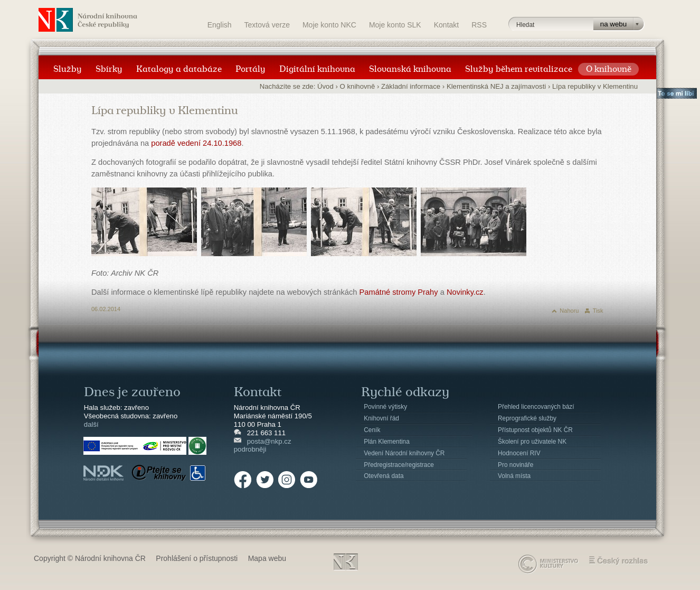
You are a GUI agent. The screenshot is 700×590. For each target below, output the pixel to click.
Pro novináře (515, 465)
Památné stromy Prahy (399, 292)
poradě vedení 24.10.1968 (196, 143)
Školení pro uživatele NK (532, 442)
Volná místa (514, 476)
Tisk (598, 311)
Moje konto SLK (395, 25)
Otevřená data (384, 476)
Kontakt (446, 25)
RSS (479, 25)
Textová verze (267, 25)
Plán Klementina (386, 442)
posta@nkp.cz (269, 441)
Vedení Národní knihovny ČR (404, 453)
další (91, 424)
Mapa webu (267, 558)
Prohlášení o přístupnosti (197, 558)
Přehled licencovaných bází (536, 407)
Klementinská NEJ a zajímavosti (496, 86)
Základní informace (411, 86)
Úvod (325, 86)
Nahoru (569, 311)
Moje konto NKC (329, 25)
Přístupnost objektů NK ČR (535, 430)
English (220, 25)
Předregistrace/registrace (399, 465)
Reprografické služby (527, 418)
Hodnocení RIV (519, 453)
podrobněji (250, 449)
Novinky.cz (465, 292)
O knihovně (358, 86)
